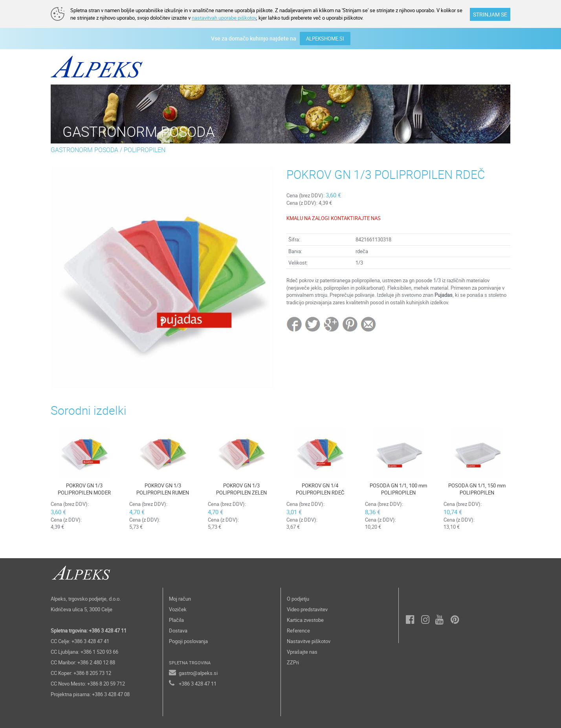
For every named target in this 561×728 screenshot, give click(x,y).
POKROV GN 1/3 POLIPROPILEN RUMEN (163, 489)
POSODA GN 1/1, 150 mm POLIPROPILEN (477, 489)
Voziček (178, 609)
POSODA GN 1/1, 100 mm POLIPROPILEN (398, 489)
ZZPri (293, 662)
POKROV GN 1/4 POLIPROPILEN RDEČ (320, 489)
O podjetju (298, 599)
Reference (298, 631)
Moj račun (180, 599)
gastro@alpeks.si (198, 673)
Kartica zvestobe (305, 620)
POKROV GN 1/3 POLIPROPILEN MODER (84, 489)
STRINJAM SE (490, 14)
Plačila (176, 620)
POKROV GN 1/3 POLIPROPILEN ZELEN (241, 489)
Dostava (178, 631)
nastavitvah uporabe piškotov (224, 18)
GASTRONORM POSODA (84, 150)
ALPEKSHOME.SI (325, 39)
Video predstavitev (307, 609)
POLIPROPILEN (145, 150)
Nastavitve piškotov (309, 641)
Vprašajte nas (302, 652)
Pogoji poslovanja (188, 641)
